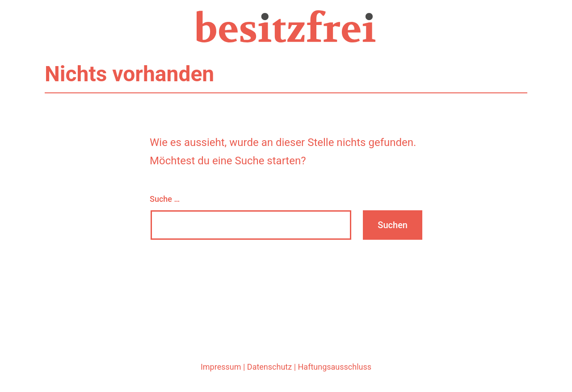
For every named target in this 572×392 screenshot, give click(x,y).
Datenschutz (269, 367)
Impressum (221, 367)
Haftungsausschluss (335, 367)
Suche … (165, 199)
